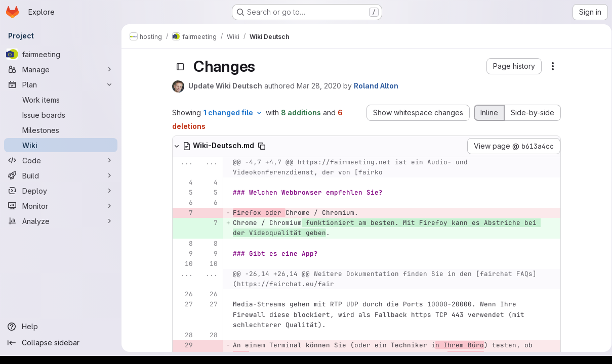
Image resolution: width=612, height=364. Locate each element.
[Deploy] (61, 191)
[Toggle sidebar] (179, 67)
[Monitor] (61, 206)
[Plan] (61, 84)
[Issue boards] (61, 115)
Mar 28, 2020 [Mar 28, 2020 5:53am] (317, 86)
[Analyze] (61, 221)
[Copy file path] (260, 146)
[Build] (61, 175)
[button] (513, 66)
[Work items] (61, 100)
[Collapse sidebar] (61, 343)
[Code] (61, 160)
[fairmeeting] (61, 54)
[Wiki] (61, 145)
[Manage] (61, 69)
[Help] (61, 327)
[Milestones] (61, 130)
